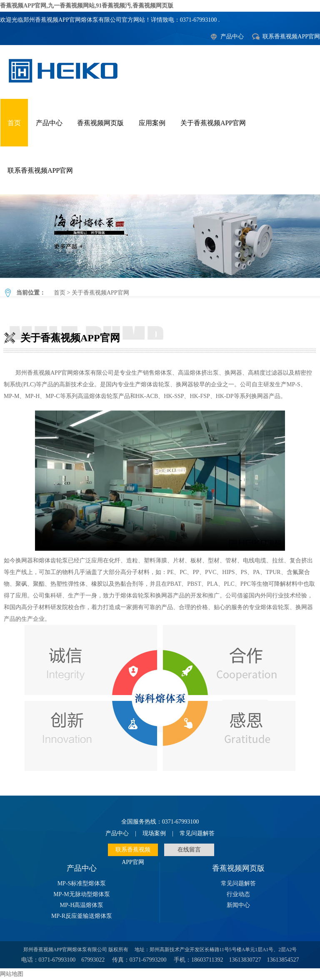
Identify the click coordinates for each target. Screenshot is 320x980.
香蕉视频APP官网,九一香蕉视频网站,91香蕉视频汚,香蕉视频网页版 (87, 6)
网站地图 (12, 974)
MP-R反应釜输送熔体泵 (82, 916)
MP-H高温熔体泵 (81, 905)
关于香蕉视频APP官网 (213, 123)
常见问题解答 (197, 833)
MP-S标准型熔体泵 (82, 883)
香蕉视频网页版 (100, 123)
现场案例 (154, 833)
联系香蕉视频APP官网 (291, 37)
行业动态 (238, 894)
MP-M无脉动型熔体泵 (81, 894)
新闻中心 (238, 905)
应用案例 (152, 123)
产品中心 (232, 37)
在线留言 (189, 850)
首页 (14, 123)
